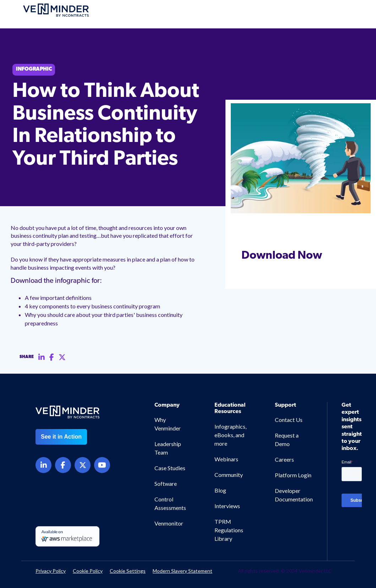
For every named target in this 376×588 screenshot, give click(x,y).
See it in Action (61, 437)
